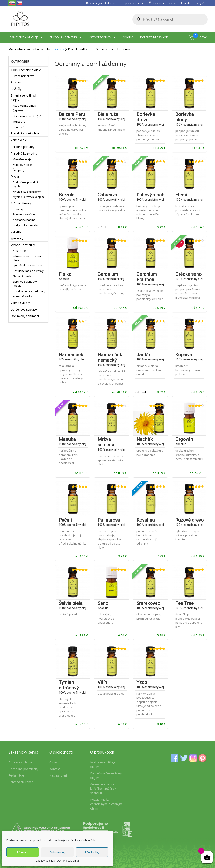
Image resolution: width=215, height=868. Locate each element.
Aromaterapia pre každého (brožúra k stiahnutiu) (103, 789)
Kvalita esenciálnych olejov (104, 765)
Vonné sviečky (20, 303)
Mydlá (15, 176)
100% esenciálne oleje (26, 37)
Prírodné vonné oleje (25, 133)
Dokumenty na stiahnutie (101, 3)
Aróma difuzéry (21, 203)
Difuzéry (18, 209)
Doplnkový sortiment (25, 316)
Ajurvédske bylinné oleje (29, 265)
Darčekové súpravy (24, 309)
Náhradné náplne (24, 220)
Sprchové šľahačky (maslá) (25, 284)
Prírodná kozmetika (66, 37)
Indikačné (19, 122)
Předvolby (92, 852)
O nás (53, 762)
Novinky (128, 37)
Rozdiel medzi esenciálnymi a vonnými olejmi (106, 804)
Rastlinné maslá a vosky (28, 271)
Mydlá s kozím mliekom (28, 192)
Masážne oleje (22, 159)
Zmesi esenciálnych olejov (24, 98)
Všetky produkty (103, 37)
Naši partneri (58, 775)
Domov (59, 49)
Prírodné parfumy (23, 147)
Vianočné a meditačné (27, 116)
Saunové (19, 127)
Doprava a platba (132, 3)
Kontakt (186, 3)
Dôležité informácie (154, 37)
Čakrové (18, 111)
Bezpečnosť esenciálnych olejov (107, 775)
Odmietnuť (57, 852)
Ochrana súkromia (68, 861)
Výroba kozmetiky (23, 245)
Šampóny (19, 170)
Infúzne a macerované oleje (27, 258)
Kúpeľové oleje (22, 165)
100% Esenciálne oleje (26, 70)
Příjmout (23, 852)
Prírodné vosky (22, 296)
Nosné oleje (20, 251)
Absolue (16, 82)
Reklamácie (16, 775)
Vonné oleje (19, 140)
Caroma (16, 231)
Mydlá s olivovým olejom (28, 197)
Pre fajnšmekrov (23, 76)
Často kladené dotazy (162, 3)
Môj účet (202, 3)
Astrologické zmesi (25, 106)
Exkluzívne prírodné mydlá (26, 184)
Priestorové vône (24, 214)
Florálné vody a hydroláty (29, 291)
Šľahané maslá (22, 276)
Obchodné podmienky (23, 769)
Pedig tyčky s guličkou (27, 225)
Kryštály (16, 89)
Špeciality (17, 238)
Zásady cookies (45, 861)
